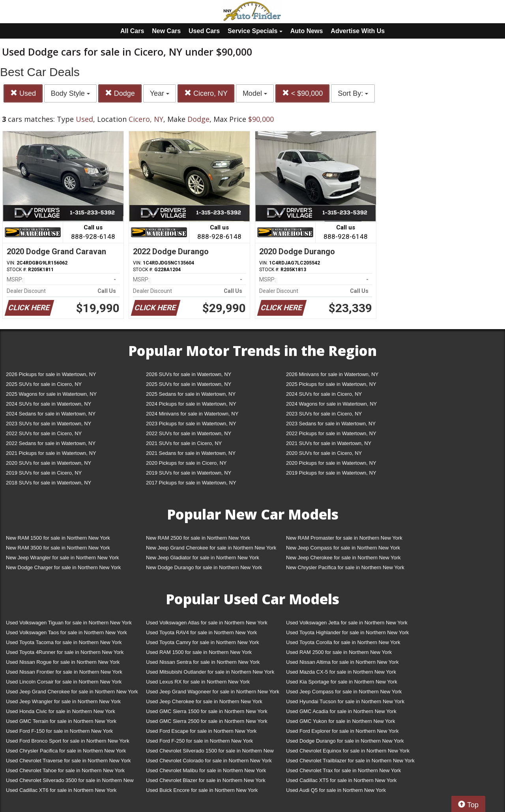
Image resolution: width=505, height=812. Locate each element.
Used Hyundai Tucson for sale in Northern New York (345, 701)
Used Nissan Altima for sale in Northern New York (342, 662)
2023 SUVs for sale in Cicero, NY (324, 414)
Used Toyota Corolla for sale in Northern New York (343, 642)
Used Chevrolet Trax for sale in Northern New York (343, 770)
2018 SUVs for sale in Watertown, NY (49, 483)
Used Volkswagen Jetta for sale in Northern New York (347, 623)
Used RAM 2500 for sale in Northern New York (339, 652)
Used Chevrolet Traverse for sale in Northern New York (68, 761)
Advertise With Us (358, 31)
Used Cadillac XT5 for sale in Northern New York (341, 780)
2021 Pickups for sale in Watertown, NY (51, 453)
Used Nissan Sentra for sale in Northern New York (203, 662)
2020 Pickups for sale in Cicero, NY (186, 463)
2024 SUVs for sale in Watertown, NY (49, 404)
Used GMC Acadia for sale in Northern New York (341, 711)
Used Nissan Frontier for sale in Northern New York (64, 672)
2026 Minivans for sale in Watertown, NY (332, 374)
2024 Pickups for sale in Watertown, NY (191, 404)
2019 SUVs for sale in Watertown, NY (189, 473)
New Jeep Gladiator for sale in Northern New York (203, 558)
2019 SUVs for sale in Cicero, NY (44, 473)
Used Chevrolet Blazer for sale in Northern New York (206, 780)
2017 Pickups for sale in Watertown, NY (191, 483)
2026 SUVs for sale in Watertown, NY (189, 374)
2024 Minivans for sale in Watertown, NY (192, 414)
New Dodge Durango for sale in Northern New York (204, 567)
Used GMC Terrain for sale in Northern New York (61, 721)
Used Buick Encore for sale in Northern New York (202, 790)
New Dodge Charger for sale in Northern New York (63, 567)
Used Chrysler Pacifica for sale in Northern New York (66, 751)
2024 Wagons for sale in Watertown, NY (331, 404)
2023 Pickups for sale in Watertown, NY (191, 424)
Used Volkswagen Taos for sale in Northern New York (66, 632)
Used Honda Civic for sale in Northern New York (61, 711)
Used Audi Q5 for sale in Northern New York (336, 790)
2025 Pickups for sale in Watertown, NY (331, 384)
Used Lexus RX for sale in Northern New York (198, 682)
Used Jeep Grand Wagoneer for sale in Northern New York (213, 692)
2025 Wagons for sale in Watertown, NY (51, 394)
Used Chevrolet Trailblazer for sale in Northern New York (350, 761)
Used (23, 93)
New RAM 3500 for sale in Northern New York (58, 548)
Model (255, 93)
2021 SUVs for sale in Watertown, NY (329, 443)
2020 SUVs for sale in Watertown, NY (49, 463)
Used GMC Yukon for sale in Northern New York (341, 721)
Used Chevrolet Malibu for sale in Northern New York (206, 770)
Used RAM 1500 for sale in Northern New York (199, 652)
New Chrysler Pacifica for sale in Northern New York (345, 567)
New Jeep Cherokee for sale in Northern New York (343, 558)
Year (160, 93)
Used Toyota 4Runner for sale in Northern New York (65, 652)
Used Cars (204, 31)
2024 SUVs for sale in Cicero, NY (324, 394)
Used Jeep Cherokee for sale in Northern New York (204, 701)
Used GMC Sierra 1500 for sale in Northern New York (207, 711)
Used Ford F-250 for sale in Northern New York (199, 741)
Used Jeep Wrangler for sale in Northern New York (63, 701)
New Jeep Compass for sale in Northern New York (343, 548)
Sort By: (353, 93)
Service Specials (255, 31)
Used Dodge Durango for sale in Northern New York (345, 741)
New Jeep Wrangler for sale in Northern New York (63, 558)
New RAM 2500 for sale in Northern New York (198, 538)
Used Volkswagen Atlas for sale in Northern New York (207, 623)
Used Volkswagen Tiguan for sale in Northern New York (69, 623)
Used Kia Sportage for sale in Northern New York (342, 682)
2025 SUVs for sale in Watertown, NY (189, 384)
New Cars (166, 31)
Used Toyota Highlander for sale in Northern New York (347, 632)
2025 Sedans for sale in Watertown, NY (191, 394)
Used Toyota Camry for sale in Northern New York (203, 642)
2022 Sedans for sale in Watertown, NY (51, 443)
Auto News (307, 31)
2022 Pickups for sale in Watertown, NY (331, 433)
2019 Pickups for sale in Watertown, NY (331, 473)
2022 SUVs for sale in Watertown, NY (189, 433)
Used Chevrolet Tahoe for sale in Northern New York (65, 770)
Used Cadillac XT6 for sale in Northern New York (61, 790)
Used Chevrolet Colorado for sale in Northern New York (209, 761)
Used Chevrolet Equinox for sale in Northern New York (348, 751)
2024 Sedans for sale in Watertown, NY (51, 414)
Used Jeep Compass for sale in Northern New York (344, 692)
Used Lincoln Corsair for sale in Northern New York (64, 682)
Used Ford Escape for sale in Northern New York (201, 731)
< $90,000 (303, 93)
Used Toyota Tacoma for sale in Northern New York (64, 642)
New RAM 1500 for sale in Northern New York (58, 538)
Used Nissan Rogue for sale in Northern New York (63, 662)
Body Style (70, 93)
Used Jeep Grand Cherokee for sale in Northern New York (72, 692)
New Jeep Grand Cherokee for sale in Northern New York (211, 548)
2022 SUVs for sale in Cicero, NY (44, 433)
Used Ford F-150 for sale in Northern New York (59, 731)
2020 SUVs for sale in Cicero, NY (324, 453)
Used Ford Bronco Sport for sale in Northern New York (68, 741)
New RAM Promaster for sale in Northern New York (344, 538)
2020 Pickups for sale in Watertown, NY (331, 463)
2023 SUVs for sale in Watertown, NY (49, 424)
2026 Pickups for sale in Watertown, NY (51, 374)
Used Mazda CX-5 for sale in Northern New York (341, 672)
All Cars (132, 31)
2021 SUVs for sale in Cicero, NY (184, 443)
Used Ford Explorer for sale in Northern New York (342, 731)
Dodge (120, 93)
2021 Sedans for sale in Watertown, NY (191, 453)
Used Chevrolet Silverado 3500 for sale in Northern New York (70, 782)
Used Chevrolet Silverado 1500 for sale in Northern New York (210, 752)
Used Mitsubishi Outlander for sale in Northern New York (210, 672)
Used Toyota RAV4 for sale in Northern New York (201, 632)
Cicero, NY (206, 93)
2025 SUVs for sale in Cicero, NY (44, 384)
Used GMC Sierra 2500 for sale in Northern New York (207, 721)
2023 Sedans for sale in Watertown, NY (331, 424)
